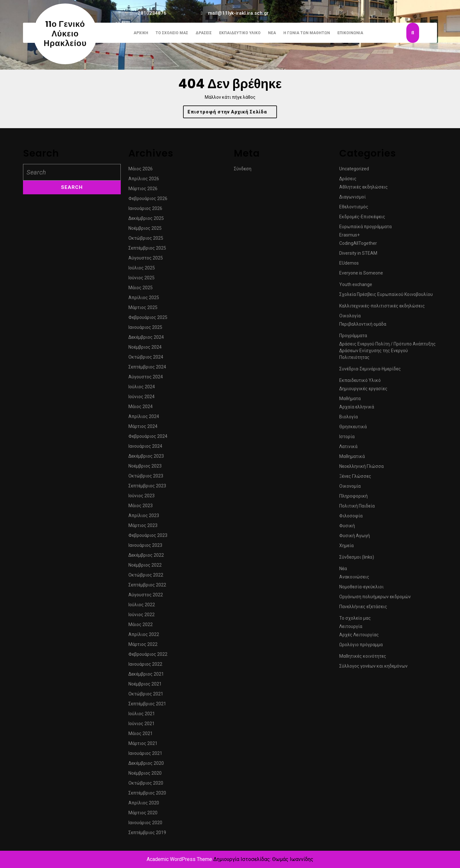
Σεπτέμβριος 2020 (147, 795)
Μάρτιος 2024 (143, 429)
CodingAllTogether (358, 246)
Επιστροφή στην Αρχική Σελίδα (232, 113)
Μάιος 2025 (141, 290)
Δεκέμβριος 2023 (146, 459)
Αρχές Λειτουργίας (359, 637)
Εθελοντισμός (354, 209)
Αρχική (141, 33)
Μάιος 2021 (141, 736)
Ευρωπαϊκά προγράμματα (365, 229)
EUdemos (349, 266)
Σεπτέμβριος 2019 (147, 835)
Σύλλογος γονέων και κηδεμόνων (373, 669)
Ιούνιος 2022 (142, 617)
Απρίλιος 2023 (144, 518)
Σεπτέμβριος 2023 (147, 488)
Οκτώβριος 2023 (146, 478)
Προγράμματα (353, 338)
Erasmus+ (349, 237)
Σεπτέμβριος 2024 (147, 369)
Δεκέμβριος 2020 (146, 766)
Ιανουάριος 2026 (145, 211)
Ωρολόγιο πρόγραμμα (361, 647)
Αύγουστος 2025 (146, 260)
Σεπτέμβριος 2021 (147, 706)
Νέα (272, 33)
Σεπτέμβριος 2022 (147, 587)
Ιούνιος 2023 (142, 498)
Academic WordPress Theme (179, 859)
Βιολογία (349, 419)
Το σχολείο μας (172, 33)
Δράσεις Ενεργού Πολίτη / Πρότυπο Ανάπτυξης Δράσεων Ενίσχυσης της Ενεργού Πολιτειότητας (387, 353)
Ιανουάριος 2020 (145, 825)
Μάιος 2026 (141, 171)
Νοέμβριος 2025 (145, 231)
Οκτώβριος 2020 (146, 786)
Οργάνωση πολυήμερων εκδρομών (375, 599)
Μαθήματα (350, 401)
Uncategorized (354, 171)
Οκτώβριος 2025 (146, 241)
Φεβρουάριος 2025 (148, 320)
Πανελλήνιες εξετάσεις (363, 609)
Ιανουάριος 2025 (145, 330)
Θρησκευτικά (353, 429)
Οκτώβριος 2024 (146, 360)
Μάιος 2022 (141, 627)
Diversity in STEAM (358, 256)
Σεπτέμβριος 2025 (147, 251)
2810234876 (152, 13)
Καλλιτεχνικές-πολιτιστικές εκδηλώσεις (382, 308)
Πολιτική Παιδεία (357, 508)
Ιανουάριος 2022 (145, 667)
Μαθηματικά (352, 459)
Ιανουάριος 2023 (145, 548)
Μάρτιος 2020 (143, 815)
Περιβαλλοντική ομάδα (363, 327)
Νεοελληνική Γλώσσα (361, 469)
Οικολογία (350, 318)
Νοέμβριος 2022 (145, 568)
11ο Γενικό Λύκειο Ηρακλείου (65, 34)
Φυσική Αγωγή (355, 538)
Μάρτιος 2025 (143, 310)
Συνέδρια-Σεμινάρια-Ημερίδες (370, 371)
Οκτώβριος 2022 (146, 577)
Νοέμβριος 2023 (145, 469)
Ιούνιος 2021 (142, 726)
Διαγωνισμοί (353, 199)
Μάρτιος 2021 (143, 746)
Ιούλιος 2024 (142, 389)
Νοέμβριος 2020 (145, 776)
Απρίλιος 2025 (144, 300)
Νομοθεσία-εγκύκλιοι (361, 589)
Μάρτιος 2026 (143, 191)
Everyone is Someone (361, 275)
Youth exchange (356, 287)
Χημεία (346, 548)
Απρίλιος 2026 (144, 181)
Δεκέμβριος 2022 (146, 558)
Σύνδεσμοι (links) (357, 560)
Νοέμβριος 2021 (145, 686)
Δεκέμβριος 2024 (146, 340)
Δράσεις (204, 33)
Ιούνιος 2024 (142, 399)
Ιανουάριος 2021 (145, 756)
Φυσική (347, 528)
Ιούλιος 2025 (142, 270)
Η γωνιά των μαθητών (307, 33)
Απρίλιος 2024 (144, 419)
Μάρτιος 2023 (143, 528)
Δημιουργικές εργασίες (363, 391)
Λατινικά (348, 449)
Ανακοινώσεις (354, 579)
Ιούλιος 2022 (142, 607)
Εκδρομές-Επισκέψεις (362, 219)
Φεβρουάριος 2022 (148, 657)
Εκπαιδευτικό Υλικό (240, 33)
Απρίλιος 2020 (144, 805)
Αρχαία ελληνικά (357, 409)
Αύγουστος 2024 (146, 379)
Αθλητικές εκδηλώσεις (364, 190)
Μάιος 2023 (141, 508)
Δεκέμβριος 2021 (146, 677)
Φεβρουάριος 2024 (148, 439)
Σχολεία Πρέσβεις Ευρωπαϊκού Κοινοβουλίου (386, 297)
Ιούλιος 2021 (142, 716)
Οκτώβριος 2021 (146, 696)
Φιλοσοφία (351, 518)
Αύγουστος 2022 (146, 597)
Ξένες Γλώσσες (355, 479)
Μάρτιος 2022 (143, 647)
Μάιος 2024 (141, 409)
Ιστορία (347, 439)
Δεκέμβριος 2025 (146, 221)
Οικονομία (350, 489)
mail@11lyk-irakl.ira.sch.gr (238, 13)
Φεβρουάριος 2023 (148, 538)
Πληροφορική (353, 499)
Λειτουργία (351, 629)
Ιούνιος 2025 (142, 280)
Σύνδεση (243, 171)
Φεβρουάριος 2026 (148, 201)
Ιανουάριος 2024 (145, 449)
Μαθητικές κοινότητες (363, 659)
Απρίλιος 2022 (144, 637)
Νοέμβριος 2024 (145, 350)
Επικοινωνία (350, 33)
